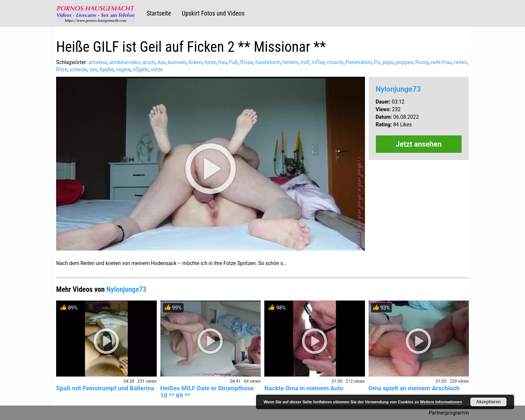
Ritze (62, 70)
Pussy (422, 62)
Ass (162, 62)
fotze (210, 62)
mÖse (318, 62)
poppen (405, 62)
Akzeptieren (488, 402)
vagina (123, 70)
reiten (461, 62)
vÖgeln (141, 70)
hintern (291, 62)
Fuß (234, 62)
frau (222, 62)
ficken (195, 62)
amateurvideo (125, 62)
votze (157, 70)
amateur (98, 62)
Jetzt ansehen (419, 144)
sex (93, 70)
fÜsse (247, 62)
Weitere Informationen (441, 402)
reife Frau (441, 62)
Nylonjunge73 (398, 89)
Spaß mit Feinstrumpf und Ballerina (105, 388)
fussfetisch (268, 62)
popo (388, 62)
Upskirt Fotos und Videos (213, 13)
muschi (335, 62)
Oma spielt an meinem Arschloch (414, 388)
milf (305, 62)
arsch (149, 62)
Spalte (107, 70)
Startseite (159, 13)
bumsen (177, 62)
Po (377, 62)
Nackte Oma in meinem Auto (304, 388)
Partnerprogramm (449, 413)
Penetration (359, 62)
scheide (78, 70)
